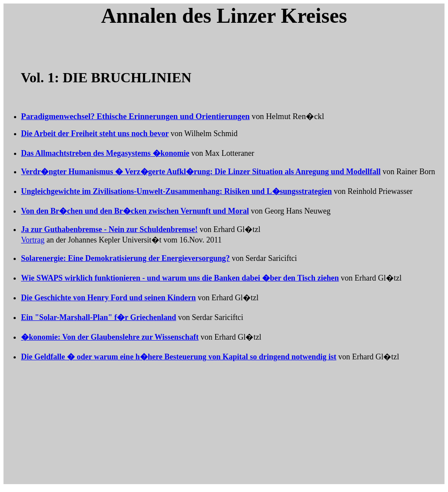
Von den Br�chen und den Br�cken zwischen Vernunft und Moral (135, 211)
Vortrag (33, 240)
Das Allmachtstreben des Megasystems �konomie (105, 153)
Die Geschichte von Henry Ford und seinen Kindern (108, 298)
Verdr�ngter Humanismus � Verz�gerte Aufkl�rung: (201, 172)
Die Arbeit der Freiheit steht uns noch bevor (95, 134)
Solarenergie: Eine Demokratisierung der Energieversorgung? (125, 258)
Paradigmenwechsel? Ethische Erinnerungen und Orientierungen (135, 116)
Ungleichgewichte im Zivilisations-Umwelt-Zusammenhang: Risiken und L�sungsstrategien (177, 191)
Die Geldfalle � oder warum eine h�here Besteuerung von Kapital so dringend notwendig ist (179, 357)
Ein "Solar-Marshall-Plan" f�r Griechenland (99, 317)
